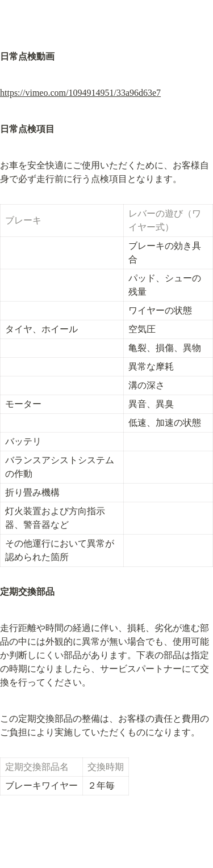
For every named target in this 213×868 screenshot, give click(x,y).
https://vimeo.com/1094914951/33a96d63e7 (80, 93)
